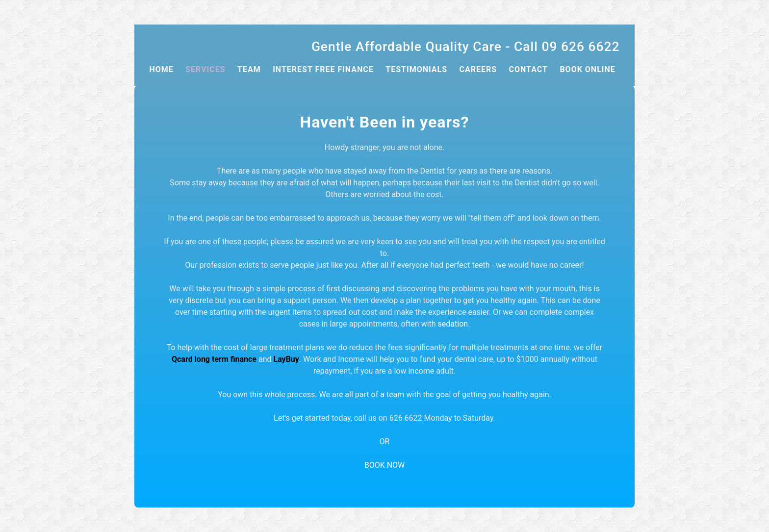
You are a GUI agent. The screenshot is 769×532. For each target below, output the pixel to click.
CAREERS (478, 69)
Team (249, 69)
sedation (453, 324)
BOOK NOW (385, 465)
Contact (528, 69)
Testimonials (416, 69)
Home (161, 69)
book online (587, 69)
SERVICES (205, 69)
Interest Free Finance (323, 69)
